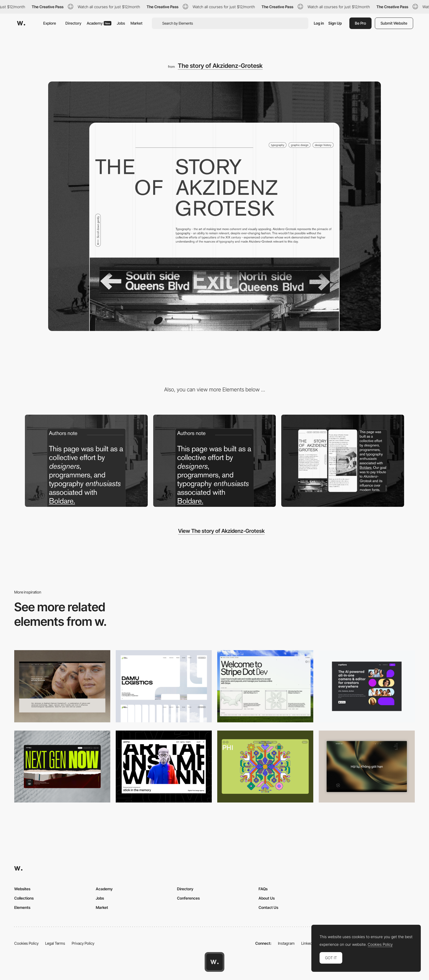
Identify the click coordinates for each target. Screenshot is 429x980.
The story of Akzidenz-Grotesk (220, 66)
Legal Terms (55, 943)
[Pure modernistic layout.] (215, 461)
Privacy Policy (83, 943)
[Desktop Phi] (265, 767)
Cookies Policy (26, 943)
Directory (73, 23)
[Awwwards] (21, 23)
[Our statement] (86, 461)
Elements (22, 907)
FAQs (263, 889)
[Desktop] (62, 686)
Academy (99, 23)
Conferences (188, 898)
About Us (267, 898)
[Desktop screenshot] (164, 686)
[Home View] (367, 767)
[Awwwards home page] (215, 962)
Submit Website (394, 23)
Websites (22, 889)
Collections (24, 898)
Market (137, 23)
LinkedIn (308, 943)
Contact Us (268, 907)
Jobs (121, 23)
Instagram (286, 943)
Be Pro (360, 23)
